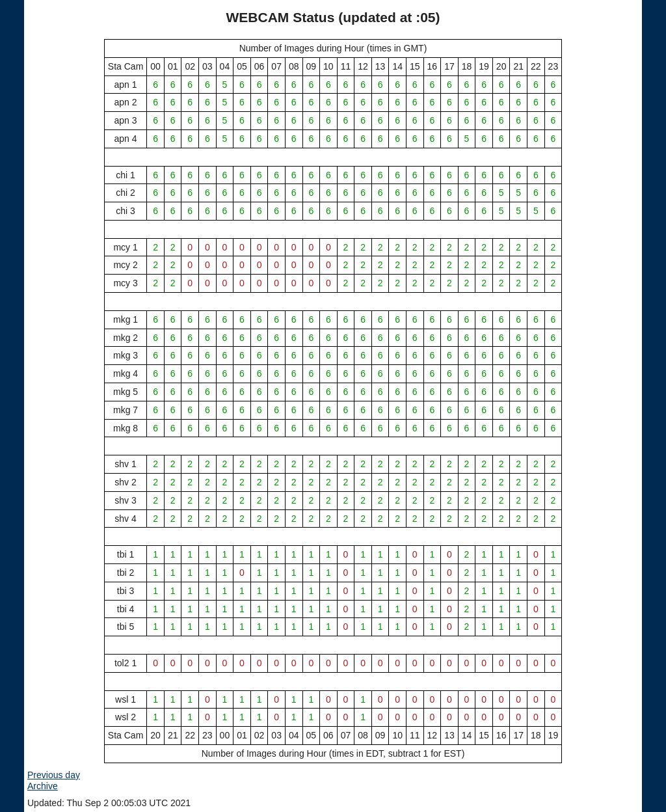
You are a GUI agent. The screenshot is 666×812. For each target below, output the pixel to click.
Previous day (54, 775)
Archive (43, 786)
